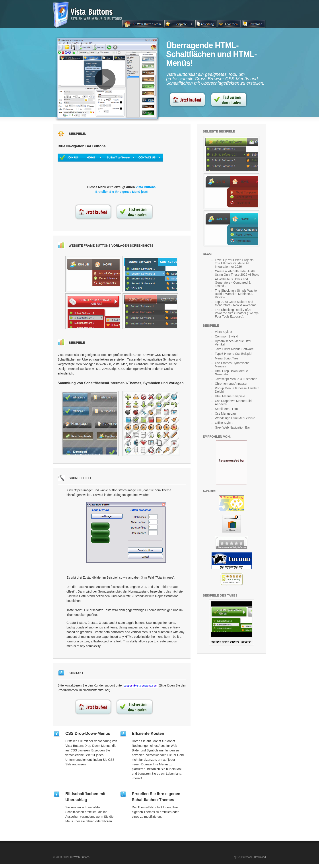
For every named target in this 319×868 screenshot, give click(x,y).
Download (260, 857)
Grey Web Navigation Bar (232, 427)
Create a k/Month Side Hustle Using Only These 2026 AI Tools (237, 273)
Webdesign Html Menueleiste (235, 418)
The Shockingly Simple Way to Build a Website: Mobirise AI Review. (236, 294)
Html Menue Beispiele (230, 396)
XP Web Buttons (80, 857)
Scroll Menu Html (227, 409)
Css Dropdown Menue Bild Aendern (233, 403)
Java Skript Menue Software (234, 349)
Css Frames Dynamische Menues (232, 365)
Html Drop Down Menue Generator (231, 373)
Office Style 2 (224, 423)
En (234, 857)
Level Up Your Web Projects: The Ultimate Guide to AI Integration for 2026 (235, 263)
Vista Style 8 (224, 332)
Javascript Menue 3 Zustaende (236, 379)
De (238, 857)
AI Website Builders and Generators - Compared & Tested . (233, 283)
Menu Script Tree (227, 358)
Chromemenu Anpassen (231, 384)
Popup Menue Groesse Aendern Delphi (237, 390)
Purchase (247, 857)
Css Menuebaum (227, 414)
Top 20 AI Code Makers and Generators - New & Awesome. (236, 303)
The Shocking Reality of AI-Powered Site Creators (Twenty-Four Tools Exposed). (237, 313)
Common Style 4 (226, 336)
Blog (207, 254)
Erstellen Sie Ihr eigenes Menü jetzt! (122, 192)
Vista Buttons (146, 187)
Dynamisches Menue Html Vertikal (233, 343)
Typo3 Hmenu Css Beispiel (233, 354)
